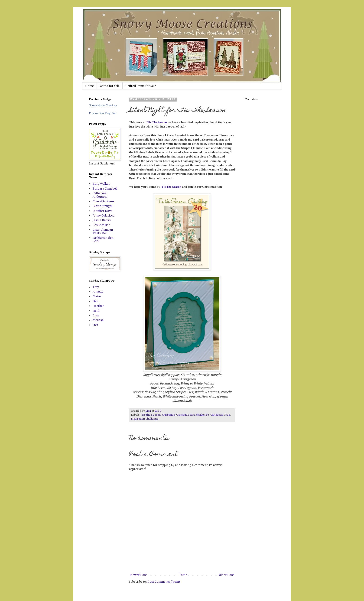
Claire (97, 296)
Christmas (168, 415)
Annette (98, 292)
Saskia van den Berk (103, 239)
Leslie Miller (101, 225)
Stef (95, 325)
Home (89, 86)
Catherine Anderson (100, 195)
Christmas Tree (220, 415)
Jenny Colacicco (104, 215)
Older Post (226, 575)
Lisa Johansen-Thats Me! (103, 231)
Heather (98, 306)
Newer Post (138, 575)
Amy (96, 287)
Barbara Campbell (105, 189)
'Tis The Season (156, 122)
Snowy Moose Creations (103, 105)
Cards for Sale (110, 86)
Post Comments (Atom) (164, 582)
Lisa (96, 315)
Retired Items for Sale (141, 86)
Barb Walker (101, 184)
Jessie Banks (102, 220)
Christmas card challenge (193, 415)
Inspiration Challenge (145, 419)
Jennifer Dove (102, 211)
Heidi (96, 311)
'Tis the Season (151, 415)
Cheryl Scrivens (104, 201)
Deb (95, 301)
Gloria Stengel (102, 206)
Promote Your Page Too (103, 113)
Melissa (98, 320)
